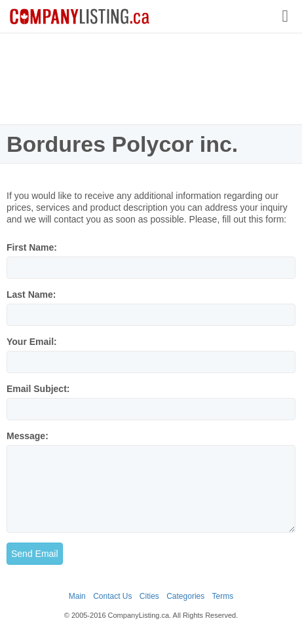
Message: (28, 436)
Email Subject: (38, 389)
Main (77, 596)
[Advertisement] (151, 79)
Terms (223, 596)
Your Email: (32, 342)
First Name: (32, 247)
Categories (185, 596)
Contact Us (112, 596)
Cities (149, 596)
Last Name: (31, 295)
